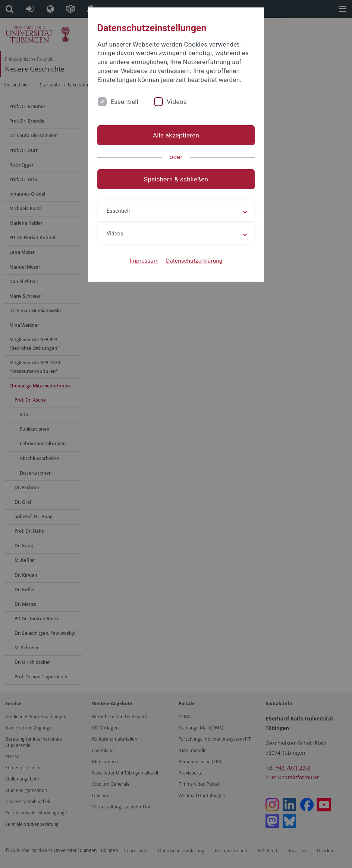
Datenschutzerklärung (194, 261)
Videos (177, 102)
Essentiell (124, 102)
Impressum (144, 261)
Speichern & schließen (176, 179)
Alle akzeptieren (176, 135)
